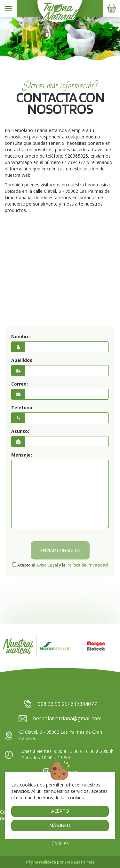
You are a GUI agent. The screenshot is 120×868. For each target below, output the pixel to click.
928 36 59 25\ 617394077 (60, 704)
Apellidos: (22, 360)
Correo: (20, 384)
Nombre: (21, 336)
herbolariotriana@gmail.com (60, 719)
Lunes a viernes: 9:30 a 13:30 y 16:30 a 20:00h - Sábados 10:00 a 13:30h (59, 754)
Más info (60, 825)
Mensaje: (22, 455)
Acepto (60, 811)
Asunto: (20, 431)
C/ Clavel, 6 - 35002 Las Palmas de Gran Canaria (53, 735)
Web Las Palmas (79, 862)
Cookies (60, 843)
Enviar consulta (60, 550)
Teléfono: (22, 407)
